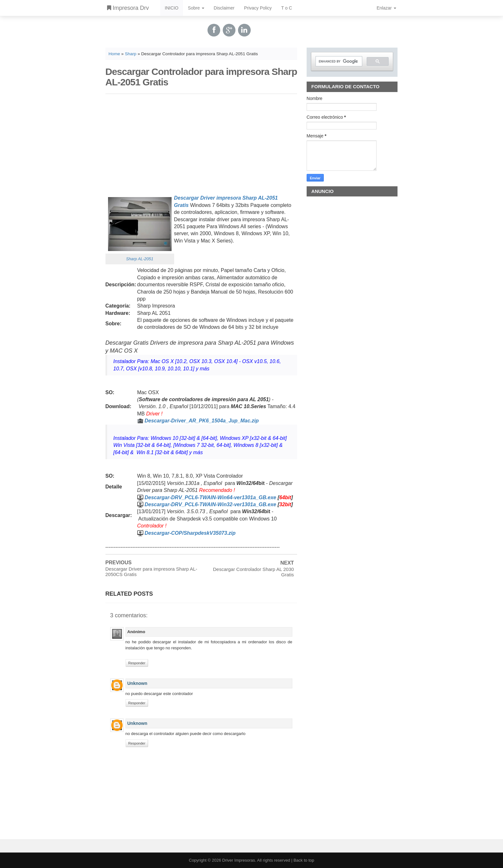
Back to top (304, 860)
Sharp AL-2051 (140, 259)
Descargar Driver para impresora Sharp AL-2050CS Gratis (151, 572)
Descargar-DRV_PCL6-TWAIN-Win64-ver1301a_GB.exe (210, 497)
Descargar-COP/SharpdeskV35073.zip (190, 533)
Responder (137, 663)
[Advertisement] (201, 143)
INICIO (172, 8)
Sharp (131, 54)
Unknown (137, 683)
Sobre (196, 8)
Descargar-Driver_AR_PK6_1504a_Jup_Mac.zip (202, 421)
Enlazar (386, 8)
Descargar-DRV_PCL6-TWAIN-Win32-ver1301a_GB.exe (210, 504)
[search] (338, 61)
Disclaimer (224, 8)
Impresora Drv (128, 8)
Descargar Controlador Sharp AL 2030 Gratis (253, 572)
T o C (287, 8)
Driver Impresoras (238, 860)
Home (114, 54)
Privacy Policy (258, 8)
